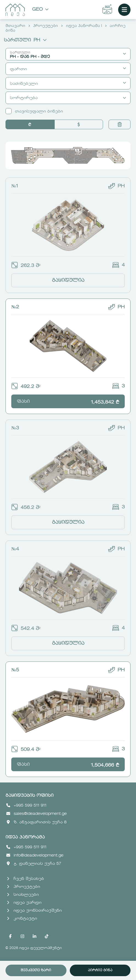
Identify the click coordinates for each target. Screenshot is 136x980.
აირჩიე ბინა (100, 970)
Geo (40, 10)
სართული (25, 40)
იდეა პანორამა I (84, 26)
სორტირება (68, 98)
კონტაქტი (22, 919)
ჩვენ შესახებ (25, 879)
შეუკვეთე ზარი (36, 970)
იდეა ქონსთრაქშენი (34, 911)
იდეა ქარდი (24, 903)
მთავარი (15, 26)
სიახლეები (23, 895)
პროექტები (45, 26)
